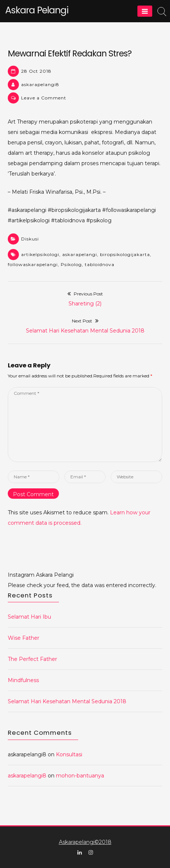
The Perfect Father (32, 659)
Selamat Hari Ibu (29, 617)
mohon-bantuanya (80, 776)
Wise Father (24, 638)
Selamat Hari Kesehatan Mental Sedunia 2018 (67, 701)
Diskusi (30, 239)
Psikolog (71, 264)
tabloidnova (100, 264)
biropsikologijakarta (125, 254)
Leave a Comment (44, 98)
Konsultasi (69, 754)
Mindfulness (23, 680)
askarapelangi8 (40, 84)
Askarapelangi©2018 (85, 842)
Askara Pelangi (37, 10)
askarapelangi (80, 254)
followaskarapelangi (33, 264)
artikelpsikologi (40, 254)
